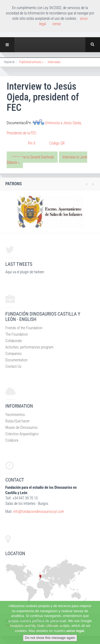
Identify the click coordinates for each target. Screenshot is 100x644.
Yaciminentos (15, 415)
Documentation (16, 360)
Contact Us (13, 366)
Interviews (54, 62)
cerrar (57, 24)
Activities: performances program (29, 347)
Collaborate (14, 341)
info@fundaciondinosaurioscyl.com (39, 512)
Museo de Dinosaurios (21, 427)
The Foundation (17, 334)
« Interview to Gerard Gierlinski (32, 157)
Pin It (32, 143)
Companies (13, 354)
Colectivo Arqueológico (22, 434)
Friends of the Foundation (24, 328)
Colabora (12, 440)
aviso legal (75, 631)
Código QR (57, 143)
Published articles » (31, 62)
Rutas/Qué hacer (17, 421)
